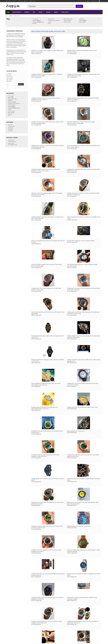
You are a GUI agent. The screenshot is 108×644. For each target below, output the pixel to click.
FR (34, 635)
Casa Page (33, 625)
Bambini (27, 12)
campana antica (38, 22)
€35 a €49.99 (10, 80)
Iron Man (10, 128)
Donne (41, 12)
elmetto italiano (68, 20)
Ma (34, 12)
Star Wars (10, 122)
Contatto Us (33, 624)
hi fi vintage (35, 19)
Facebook (20, 1)
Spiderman (11, 125)
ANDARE (23, 84)
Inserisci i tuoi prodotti (36, 627)
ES (38, 635)
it (100, 1)
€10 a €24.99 (10, 77)
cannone (36, 20)
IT (40, 635)
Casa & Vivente (17, 12)
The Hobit (10, 127)
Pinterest (26, 1)
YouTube (8, 1)
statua (83, 20)
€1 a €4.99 (9, 74)
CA (44, 635)
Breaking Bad (11, 138)
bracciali (34, 23)
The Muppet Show (12, 142)
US (42, 635)
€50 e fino (9, 81)
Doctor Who (11, 141)
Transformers (11, 124)
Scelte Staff (65, 12)
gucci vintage (83, 22)
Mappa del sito (94, 1)
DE (36, 635)
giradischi (82, 19)
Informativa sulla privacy (20, 635)
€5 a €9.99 (9, 75)
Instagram (33, 1)
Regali (56, 12)
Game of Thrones (12, 139)
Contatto (88, 1)
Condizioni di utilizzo (10, 635)
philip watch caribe (68, 19)
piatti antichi (51, 19)
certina (50, 22)
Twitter (14, 1)
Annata (49, 12)
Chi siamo (33, 622)
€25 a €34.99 (10, 78)
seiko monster (67, 22)
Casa (8, 12)
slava (49, 23)
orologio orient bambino (54, 20)
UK (32, 635)
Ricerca (79, 6)
